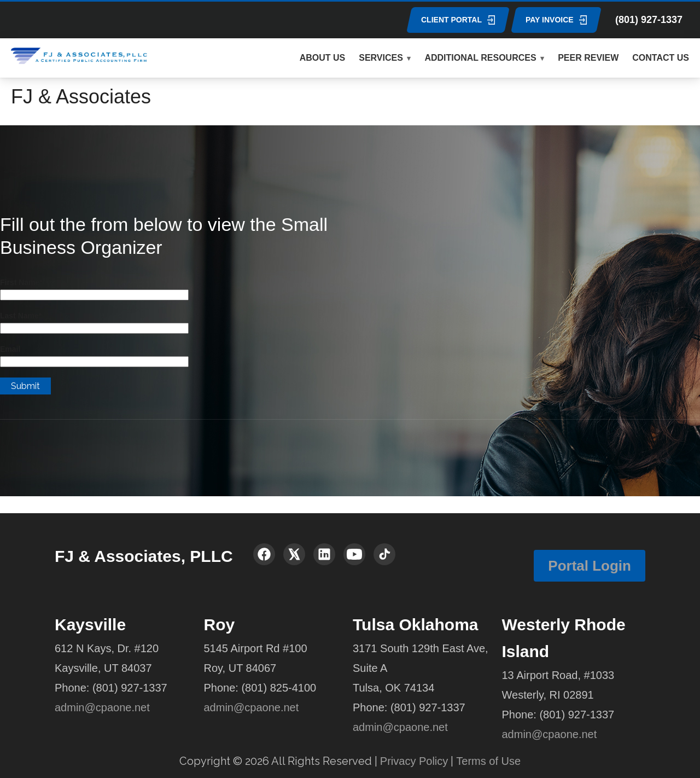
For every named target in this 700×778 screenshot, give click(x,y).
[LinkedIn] (324, 554)
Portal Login (590, 566)
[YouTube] (354, 554)
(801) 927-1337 (649, 20)
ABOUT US (323, 58)
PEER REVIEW (588, 58)
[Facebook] (264, 554)
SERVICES (381, 58)
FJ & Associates (81, 97)
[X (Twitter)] (294, 554)
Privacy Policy (414, 761)
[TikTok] (384, 554)
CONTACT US (661, 58)
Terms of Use (488, 761)
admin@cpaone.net (102, 707)
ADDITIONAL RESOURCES (480, 58)
